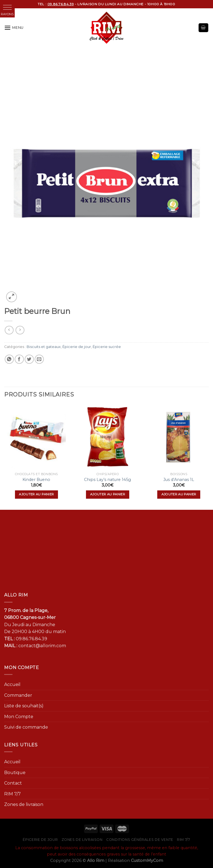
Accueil (12, 684)
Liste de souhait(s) (24, 706)
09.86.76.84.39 (31, 639)
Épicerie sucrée (107, 347)
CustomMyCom (147, 861)
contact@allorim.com (42, 646)
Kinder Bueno (36, 480)
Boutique (15, 773)
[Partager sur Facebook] (19, 359)
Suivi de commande (26, 727)
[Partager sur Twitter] (29, 359)
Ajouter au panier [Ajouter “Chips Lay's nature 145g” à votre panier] (108, 494)
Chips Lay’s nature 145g (107, 480)
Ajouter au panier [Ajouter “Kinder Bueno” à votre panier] (36, 494)
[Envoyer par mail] (39, 359)
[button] (7, 7)
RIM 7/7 (12, 794)
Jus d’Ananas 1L (179, 480)
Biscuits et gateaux (44, 347)
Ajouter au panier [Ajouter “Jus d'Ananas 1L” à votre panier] (179, 494)
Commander (18, 695)
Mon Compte (19, 717)
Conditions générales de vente (140, 840)
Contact (13, 783)
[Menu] (14, 28)
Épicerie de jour (77, 347)
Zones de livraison (24, 804)
